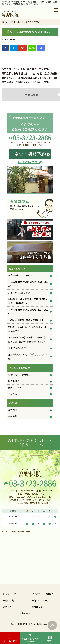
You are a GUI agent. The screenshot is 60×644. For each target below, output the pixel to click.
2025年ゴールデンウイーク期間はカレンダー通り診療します (28, 301)
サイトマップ (24, 613)
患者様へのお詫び (17, 348)
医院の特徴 (14, 381)
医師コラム (37, 607)
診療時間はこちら (30, 162)
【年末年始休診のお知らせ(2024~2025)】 (28, 312)
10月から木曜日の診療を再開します (26, 320)
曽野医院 (26, 624)
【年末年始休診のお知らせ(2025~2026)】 (28, 284)
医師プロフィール (17, 388)
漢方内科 (13, 410)
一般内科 (13, 416)
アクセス (13, 394)
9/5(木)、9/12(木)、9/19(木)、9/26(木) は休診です (28, 329)
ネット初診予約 (30, 154)
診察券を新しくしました (20, 275)
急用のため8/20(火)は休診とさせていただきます (28, 357)
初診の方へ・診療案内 (19, 375)
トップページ (9, 594)
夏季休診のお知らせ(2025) (21, 293)
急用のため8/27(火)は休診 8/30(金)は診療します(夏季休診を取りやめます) (28, 340)
